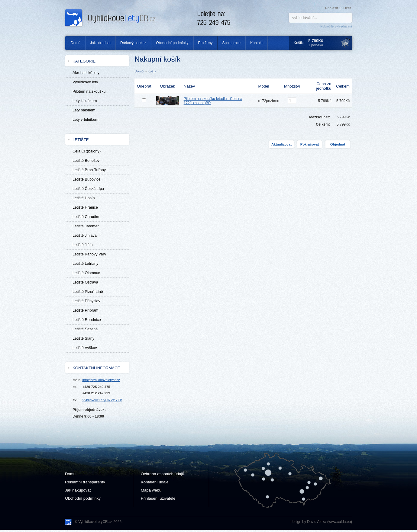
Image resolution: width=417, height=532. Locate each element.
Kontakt (256, 43)
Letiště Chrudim (86, 217)
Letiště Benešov (86, 161)
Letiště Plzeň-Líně (88, 292)
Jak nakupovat (78, 490)
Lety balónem (84, 110)
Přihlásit (332, 8)
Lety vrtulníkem (85, 120)
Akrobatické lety (86, 73)
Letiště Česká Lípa (88, 189)
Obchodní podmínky (172, 43)
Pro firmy (205, 43)
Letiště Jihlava (85, 236)
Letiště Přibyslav (86, 301)
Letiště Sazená (85, 329)
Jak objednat (100, 43)
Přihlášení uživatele (158, 498)
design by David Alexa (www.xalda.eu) (321, 522)
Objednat (338, 144)
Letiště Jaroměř (86, 226)
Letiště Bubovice (86, 179)
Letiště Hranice (85, 207)
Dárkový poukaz (133, 43)
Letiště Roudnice (87, 320)
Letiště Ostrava (85, 282)
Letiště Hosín (84, 198)
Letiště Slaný (83, 338)
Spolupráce (232, 43)
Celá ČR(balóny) (87, 151)
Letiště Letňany (85, 264)
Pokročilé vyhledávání (336, 26)
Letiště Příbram (85, 310)
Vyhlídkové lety (85, 82)
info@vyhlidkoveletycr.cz (101, 380)
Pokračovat (310, 144)
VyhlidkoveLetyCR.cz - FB (102, 400)
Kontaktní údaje (155, 482)
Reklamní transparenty (85, 482)
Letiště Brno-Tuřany (89, 170)
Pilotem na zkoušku (89, 91)
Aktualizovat (281, 144)
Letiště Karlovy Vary (89, 254)
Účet (347, 8)
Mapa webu (151, 490)
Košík (152, 71)
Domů (73, 43)
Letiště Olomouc (86, 273)
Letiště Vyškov (85, 348)
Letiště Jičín (83, 245)
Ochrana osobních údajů (163, 474)
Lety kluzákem (85, 101)
